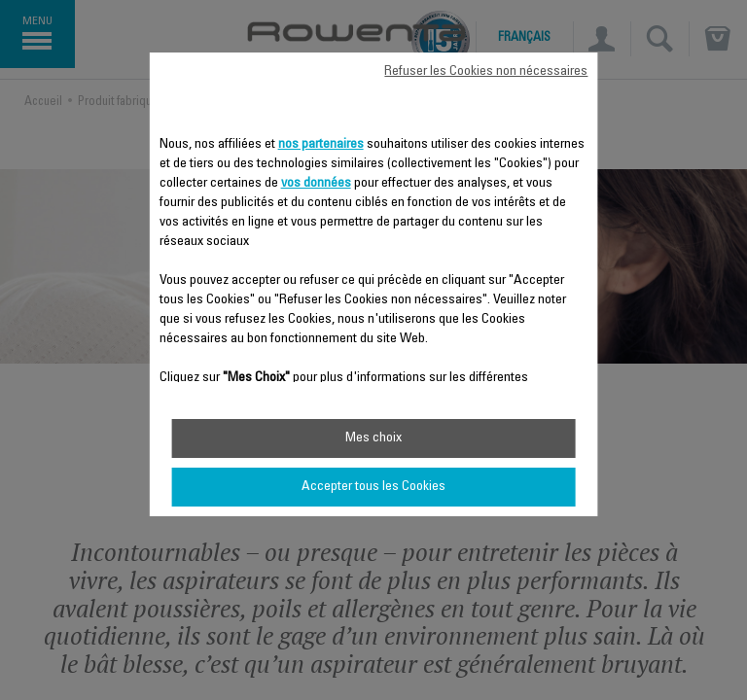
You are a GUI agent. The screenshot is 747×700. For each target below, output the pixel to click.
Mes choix (373, 438)
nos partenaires (321, 145)
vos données (316, 184)
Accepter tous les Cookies (373, 487)
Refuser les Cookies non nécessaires (486, 72)
